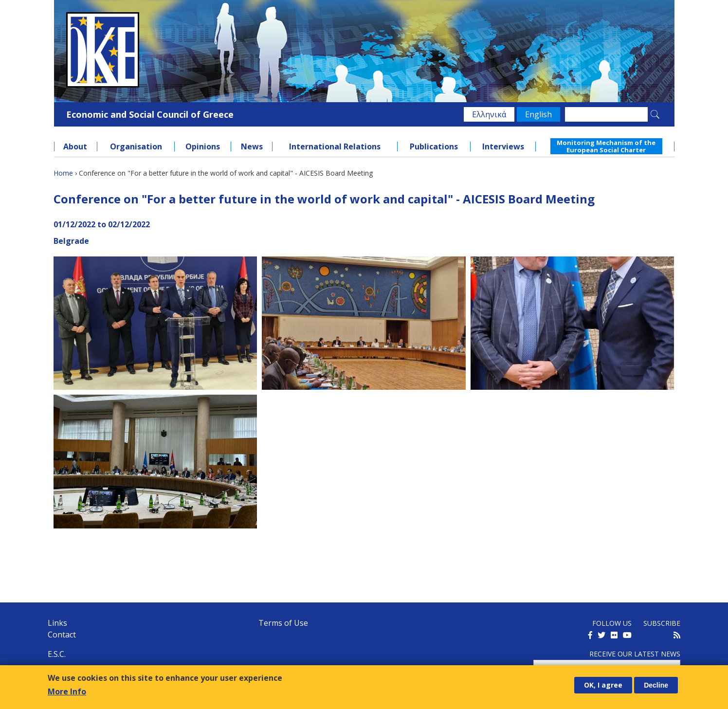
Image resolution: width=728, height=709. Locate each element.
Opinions (203, 146)
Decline (656, 685)
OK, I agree (603, 685)
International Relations (335, 146)
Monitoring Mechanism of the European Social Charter (606, 146)
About (75, 146)
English (538, 114)
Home (63, 173)
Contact (62, 635)
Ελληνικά (489, 114)
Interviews (503, 146)
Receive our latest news (635, 654)
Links (57, 623)
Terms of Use (283, 623)
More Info (67, 691)
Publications (434, 146)
